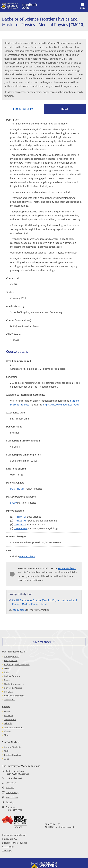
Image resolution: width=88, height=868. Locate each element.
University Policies (13, 688)
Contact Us (11, 783)
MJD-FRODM (17, 489)
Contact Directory (13, 755)
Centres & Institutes (14, 727)
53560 (13, 503)
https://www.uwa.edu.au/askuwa (61, 405)
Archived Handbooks (14, 696)
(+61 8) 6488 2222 (14, 810)
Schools (8, 723)
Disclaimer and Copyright (14, 843)
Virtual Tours (12, 797)
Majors (7, 668)
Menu (83, 5)
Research (9, 716)
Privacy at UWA (9, 839)
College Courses (12, 676)
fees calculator (27, 556)
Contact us (9, 700)
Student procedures (14, 684)
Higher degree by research (17, 664)
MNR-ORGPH (20, 528)
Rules (7, 680)
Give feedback (42, 642)
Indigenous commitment (14, 835)
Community (10, 719)
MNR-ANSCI (20, 524)
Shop (7, 735)
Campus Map (12, 792)
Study (7, 712)
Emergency (11, 807)
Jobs (6, 759)
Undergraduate (12, 657)
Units (7, 672)
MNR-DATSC (20, 517)
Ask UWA (10, 788)
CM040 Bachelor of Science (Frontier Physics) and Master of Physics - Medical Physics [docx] (44, 602)
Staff (6, 751)
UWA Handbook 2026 (13, 651)
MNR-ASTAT (20, 521)
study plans (19, 610)
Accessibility (8, 847)
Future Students (67, 568)
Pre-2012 (8, 692)
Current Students (13, 747)
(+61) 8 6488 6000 (14, 778)
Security (10, 802)
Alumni (8, 731)
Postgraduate (11, 660)
